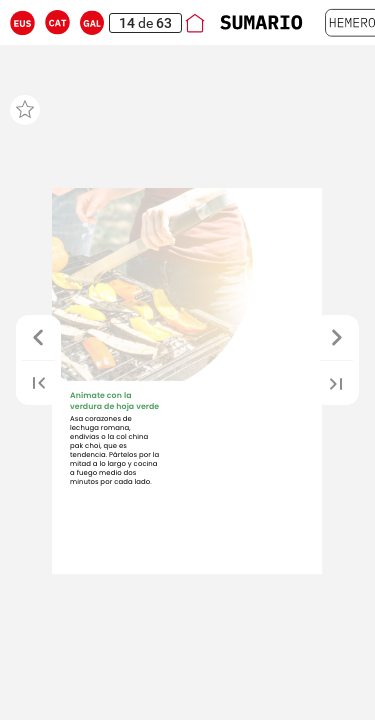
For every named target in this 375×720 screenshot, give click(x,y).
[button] (22, 22)
